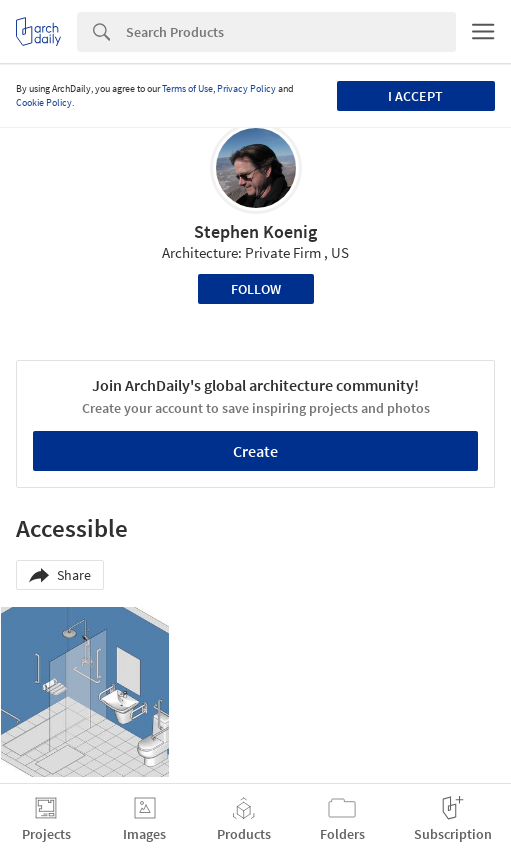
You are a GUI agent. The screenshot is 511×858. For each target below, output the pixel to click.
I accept (415, 96)
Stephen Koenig (255, 231)
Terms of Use (187, 88)
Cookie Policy (44, 102)
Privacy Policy (246, 88)
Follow (256, 289)
